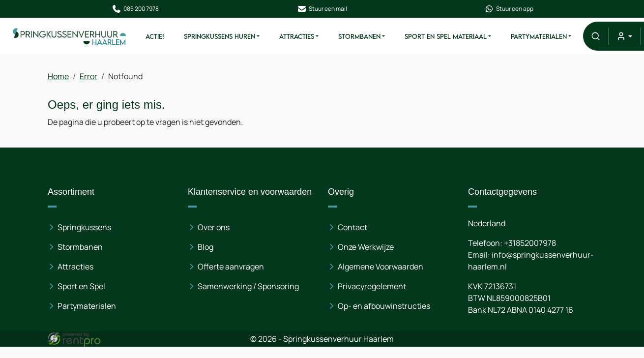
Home (59, 76)
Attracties (296, 36)
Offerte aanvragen (231, 267)
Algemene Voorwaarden (381, 267)
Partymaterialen (538, 36)
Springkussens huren (219, 36)
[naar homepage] (70, 36)
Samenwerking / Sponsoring (249, 286)
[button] (595, 36)
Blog (206, 247)
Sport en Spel (82, 286)
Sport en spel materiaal (445, 36)
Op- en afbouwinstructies (384, 306)
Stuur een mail (322, 9)
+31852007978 (529, 243)
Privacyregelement (372, 286)
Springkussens (85, 227)
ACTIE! (154, 36)
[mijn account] (624, 36)
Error (89, 76)
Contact (352, 227)
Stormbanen (359, 36)
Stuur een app (509, 9)
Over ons (214, 227)
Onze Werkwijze (366, 247)
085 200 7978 (135, 9)
